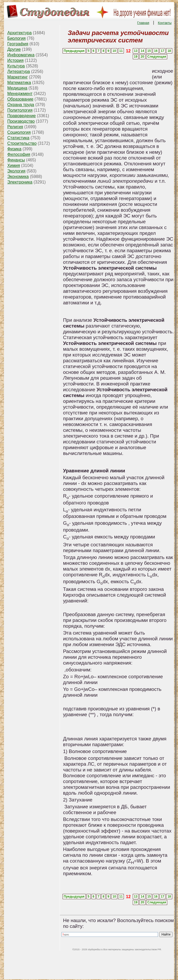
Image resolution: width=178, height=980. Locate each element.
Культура (16, 66)
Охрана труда (21, 105)
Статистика (18, 138)
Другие (14, 49)
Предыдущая (74, 51)
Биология (17, 38)
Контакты (165, 23)
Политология (20, 110)
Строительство (22, 143)
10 (114, 51)
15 (149, 51)
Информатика (21, 55)
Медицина (17, 88)
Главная (143, 23)
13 (136, 51)
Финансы (16, 160)
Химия (14, 165)
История (16, 60)
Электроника (20, 182)
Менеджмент (20, 94)
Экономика (18, 177)
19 (136, 57)
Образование (20, 99)
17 (162, 51)
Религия (15, 127)
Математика (19, 83)
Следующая (157, 57)
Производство (21, 121)
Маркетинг (18, 77)
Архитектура (20, 33)
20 (142, 57)
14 (142, 51)
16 (156, 51)
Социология (19, 132)
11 (121, 51)
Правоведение (22, 116)
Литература (19, 71)
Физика (14, 149)
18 (169, 51)
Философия (19, 154)
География (18, 44)
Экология (16, 171)
